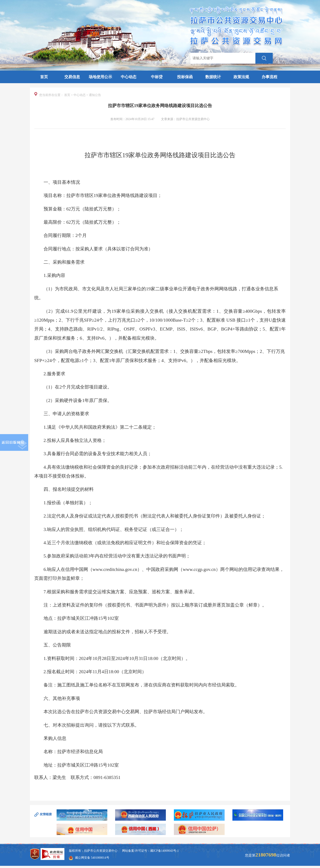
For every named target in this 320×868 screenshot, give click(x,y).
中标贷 (157, 77)
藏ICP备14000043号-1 (164, 851)
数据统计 (213, 77)
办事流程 (269, 77)
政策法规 (241, 77)
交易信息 (72, 77)
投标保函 (185, 77)
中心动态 (129, 77)
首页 (44, 77)
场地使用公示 (100, 77)
